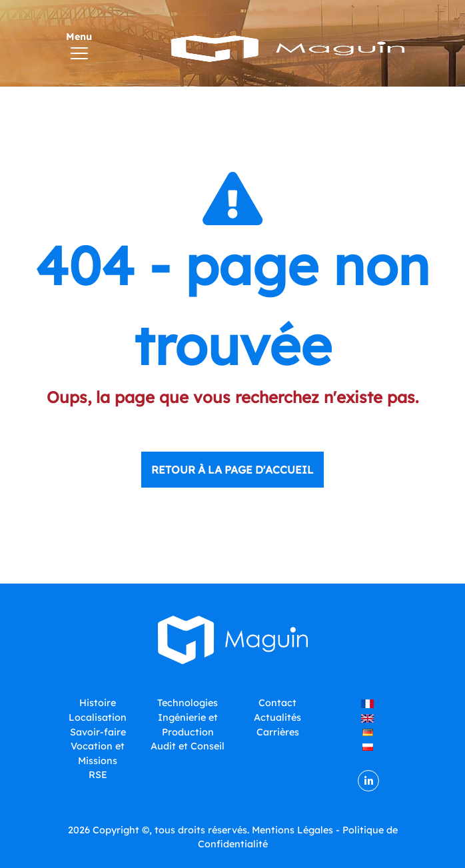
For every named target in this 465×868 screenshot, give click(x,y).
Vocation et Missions (98, 753)
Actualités (277, 717)
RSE (98, 775)
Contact (277, 703)
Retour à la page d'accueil (232, 470)
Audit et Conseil (188, 746)
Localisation (98, 717)
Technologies (188, 703)
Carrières (278, 732)
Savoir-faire (98, 732)
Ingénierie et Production (188, 725)
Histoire (98, 703)
